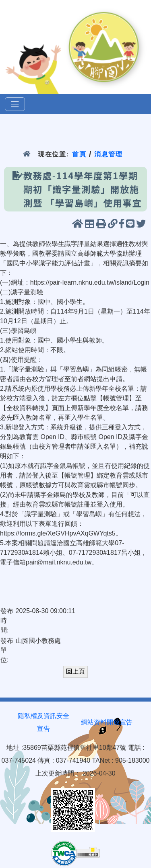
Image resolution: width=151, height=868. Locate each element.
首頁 (79, 154)
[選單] (15, 104)
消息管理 (109, 154)
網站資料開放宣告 (107, 722)
